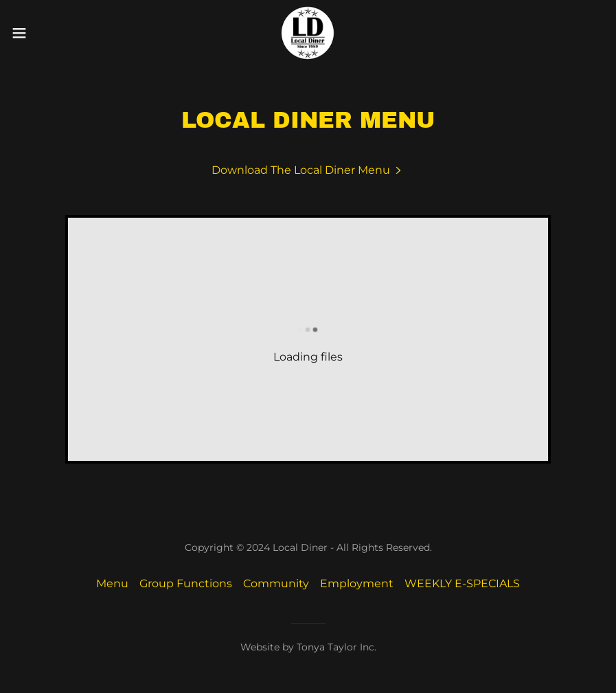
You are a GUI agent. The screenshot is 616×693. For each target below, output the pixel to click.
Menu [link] (112, 583)
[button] (51, 33)
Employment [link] (357, 583)
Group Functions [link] (186, 583)
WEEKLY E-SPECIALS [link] (462, 583)
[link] (308, 33)
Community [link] (276, 583)
